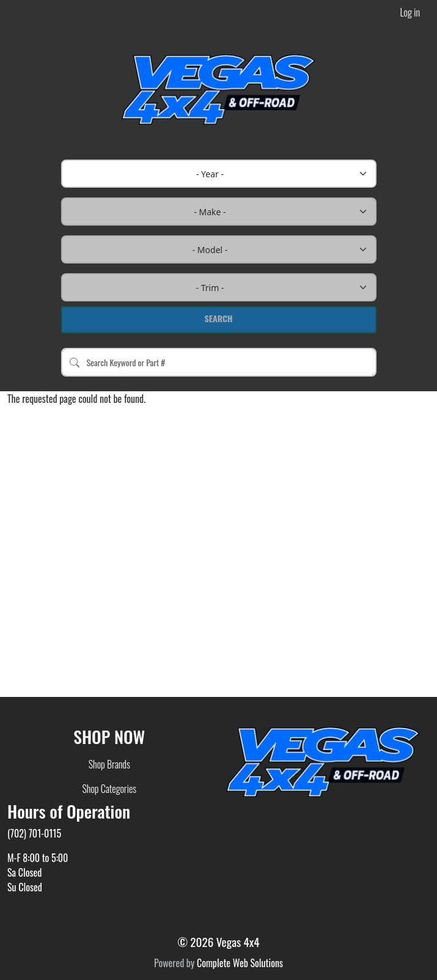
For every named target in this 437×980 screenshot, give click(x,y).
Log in (410, 12)
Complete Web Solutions (240, 963)
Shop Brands (109, 764)
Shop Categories (109, 789)
